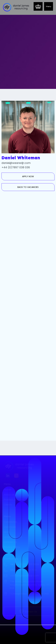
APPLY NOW (28, 176)
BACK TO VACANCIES (28, 187)
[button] (49, 6)
